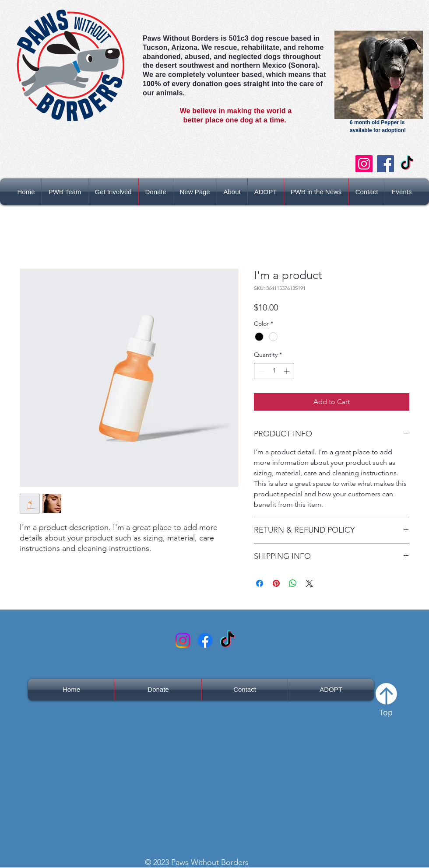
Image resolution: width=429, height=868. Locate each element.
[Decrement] (261, 371)
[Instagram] (364, 164)
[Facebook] (385, 164)
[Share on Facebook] (260, 583)
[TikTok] (407, 164)
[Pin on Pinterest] (276, 583)
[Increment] (287, 371)
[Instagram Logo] (183, 640)
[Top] (386, 699)
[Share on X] (309, 583)
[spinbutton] (274, 371)
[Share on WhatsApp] (293, 583)
